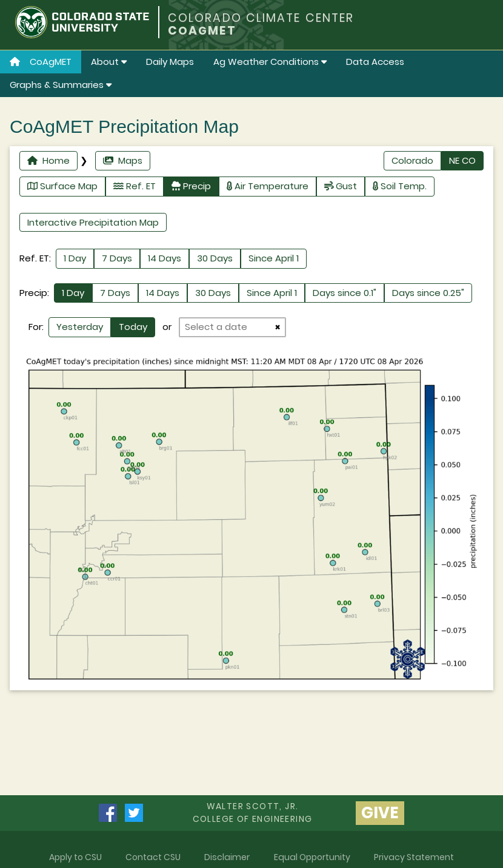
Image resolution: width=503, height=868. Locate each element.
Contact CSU (153, 857)
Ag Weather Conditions (270, 62)
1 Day (75, 258)
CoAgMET (41, 62)
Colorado (412, 160)
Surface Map (62, 186)
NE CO (462, 160)
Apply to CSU (75, 857)
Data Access (375, 62)
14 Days (165, 258)
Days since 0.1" (345, 293)
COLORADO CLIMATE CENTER (261, 18)
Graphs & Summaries (61, 85)
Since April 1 (274, 258)
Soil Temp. (400, 186)
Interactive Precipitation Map (93, 222)
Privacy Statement (414, 857)
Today (133, 327)
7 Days (117, 258)
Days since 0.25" (428, 293)
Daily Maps (170, 62)
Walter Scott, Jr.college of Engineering (253, 812)
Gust (341, 186)
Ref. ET (135, 186)
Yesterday (80, 327)
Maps (123, 160)
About (109, 62)
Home (48, 160)
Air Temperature (268, 186)
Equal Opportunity (312, 857)
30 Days (215, 258)
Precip (191, 186)
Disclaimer (227, 857)
